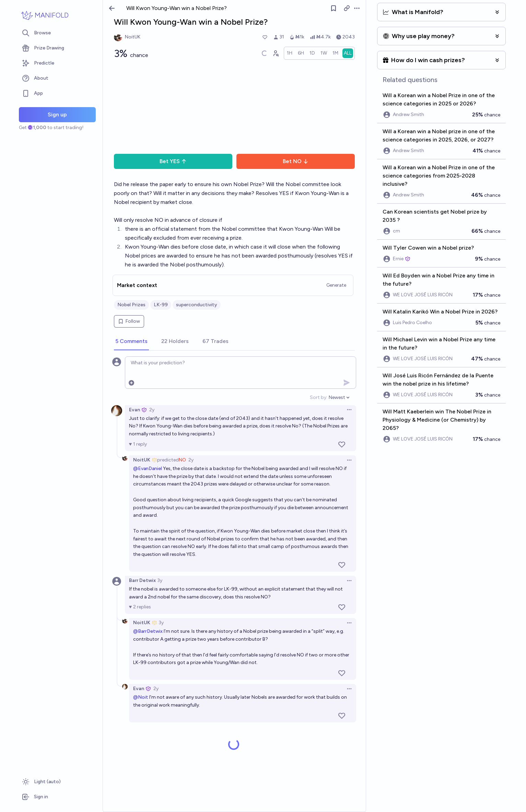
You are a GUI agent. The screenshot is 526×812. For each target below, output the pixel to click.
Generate (336, 285)
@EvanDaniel (148, 468)
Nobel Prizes (131, 305)
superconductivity (197, 305)
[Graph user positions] (276, 53)
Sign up (57, 115)
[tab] (131, 342)
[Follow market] (334, 8)
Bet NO (296, 161)
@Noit (141, 697)
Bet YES (173, 161)
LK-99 (161, 305)
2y (152, 410)
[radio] (290, 53)
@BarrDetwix (148, 631)
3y (160, 580)
